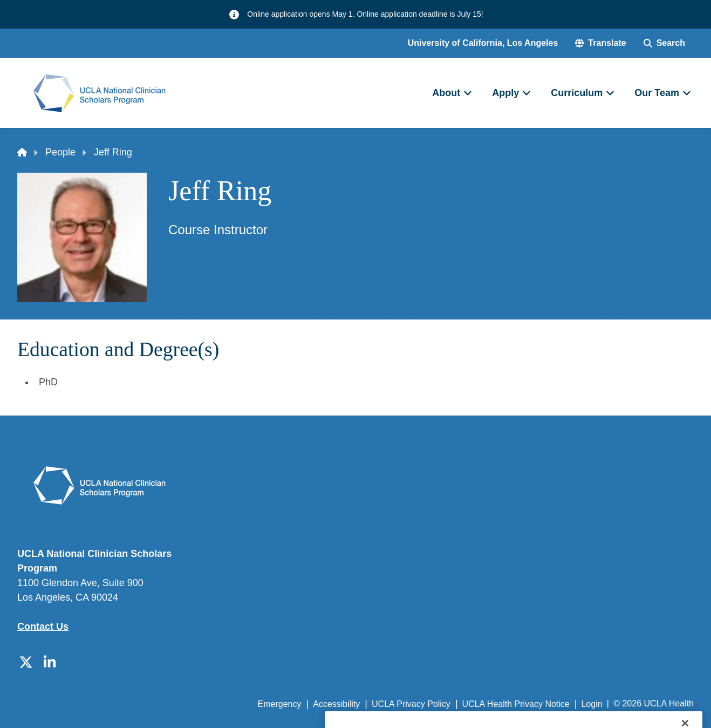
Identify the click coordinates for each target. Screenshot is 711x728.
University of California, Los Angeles (483, 43)
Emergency (280, 704)
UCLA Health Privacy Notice (516, 704)
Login (592, 704)
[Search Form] (664, 43)
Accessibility (336, 704)
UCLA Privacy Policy (411, 704)
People (60, 152)
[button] (600, 43)
